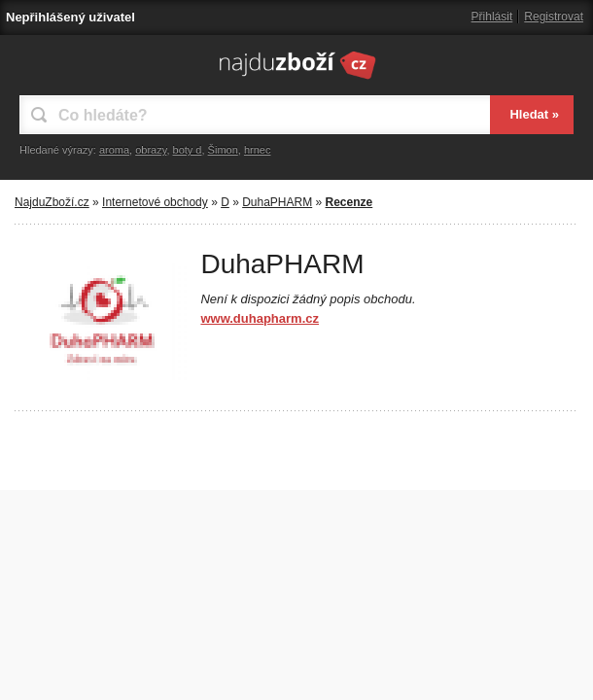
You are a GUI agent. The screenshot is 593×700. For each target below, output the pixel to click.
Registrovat (554, 17)
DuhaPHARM (277, 202)
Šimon (223, 150)
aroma (114, 150)
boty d (188, 150)
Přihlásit (492, 17)
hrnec (258, 150)
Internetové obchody (155, 202)
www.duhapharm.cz (260, 318)
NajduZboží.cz (52, 202)
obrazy (151, 150)
